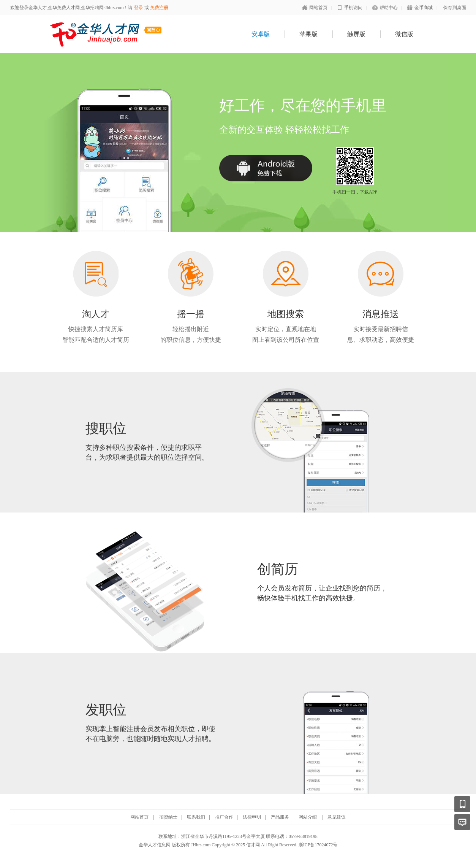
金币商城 (424, 8)
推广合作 (224, 817)
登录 (139, 8)
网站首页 (318, 8)
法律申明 (252, 817)
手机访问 (353, 8)
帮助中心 (389, 8)
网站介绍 (308, 817)
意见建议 (337, 817)
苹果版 (308, 34)
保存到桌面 (455, 8)
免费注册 (159, 8)
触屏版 (356, 34)
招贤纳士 (168, 817)
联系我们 (196, 817)
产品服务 (280, 817)
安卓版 (261, 34)
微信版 (404, 34)
